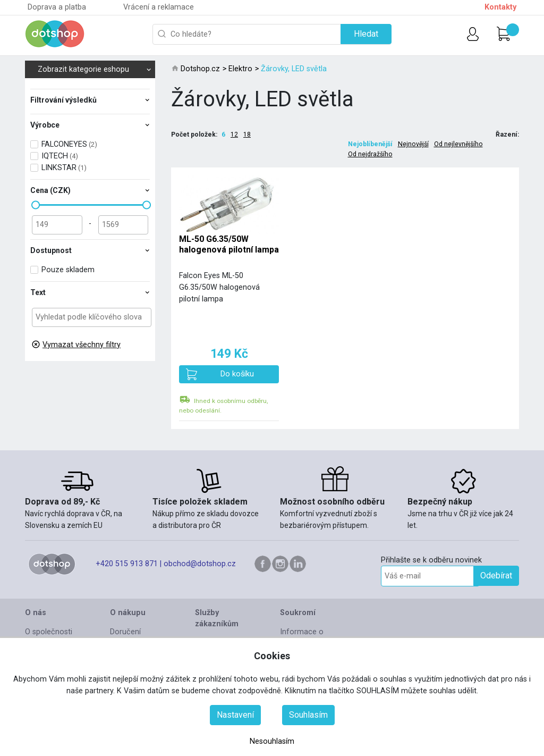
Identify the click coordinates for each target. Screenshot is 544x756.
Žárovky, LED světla (294, 69)
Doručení (125, 632)
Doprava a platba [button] (57, 7)
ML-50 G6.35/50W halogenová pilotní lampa (229, 244)
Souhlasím (308, 715)
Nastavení (235, 715)
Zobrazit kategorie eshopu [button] (95, 69)
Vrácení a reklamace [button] (159, 7)
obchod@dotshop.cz (200, 564)
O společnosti (49, 632)
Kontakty (500, 7)
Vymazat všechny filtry (82, 345)
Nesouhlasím (272, 741)
